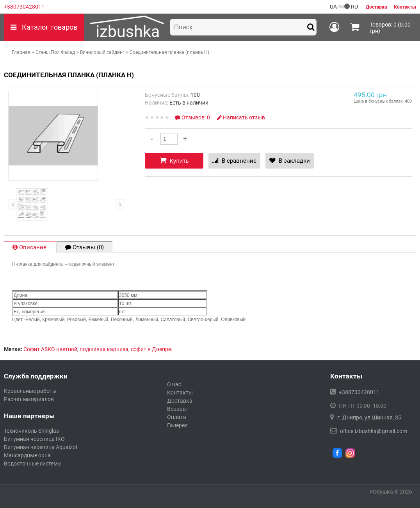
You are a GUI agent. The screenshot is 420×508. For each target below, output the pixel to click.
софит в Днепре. (152, 349)
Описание (30, 247)
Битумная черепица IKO (34, 439)
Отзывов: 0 (193, 117)
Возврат (178, 409)
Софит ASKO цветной (50, 349)
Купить (174, 160)
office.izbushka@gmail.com (374, 431)
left (13, 205)
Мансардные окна (27, 455)
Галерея (177, 425)
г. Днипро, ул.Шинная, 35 (369, 417)
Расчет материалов (29, 399)
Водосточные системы (33, 464)
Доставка (180, 401)
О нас (174, 384)
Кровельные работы (30, 391)
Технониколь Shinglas (31, 431)
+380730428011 (24, 7)
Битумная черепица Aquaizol (40, 447)
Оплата (177, 417)
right (120, 205)
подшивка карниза (104, 349)
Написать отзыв (241, 117)
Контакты (180, 393)
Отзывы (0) (85, 247)
